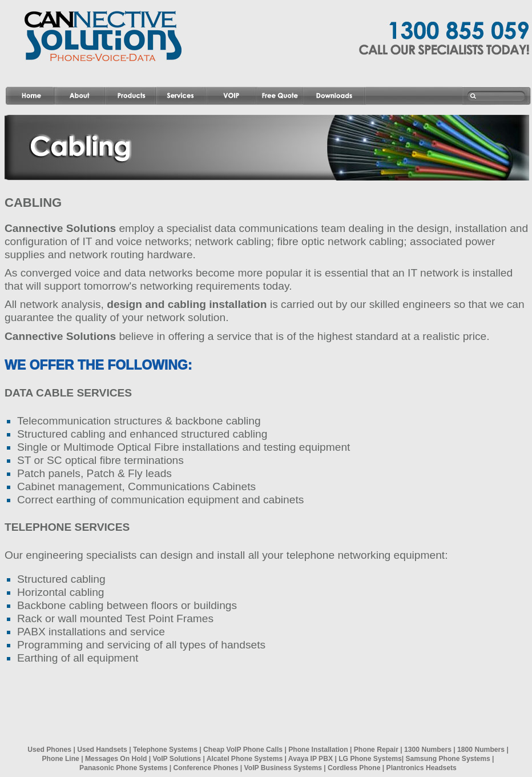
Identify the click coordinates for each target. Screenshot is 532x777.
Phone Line (61, 759)
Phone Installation (318, 750)
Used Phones (49, 750)
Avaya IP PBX (311, 759)
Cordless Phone (354, 768)
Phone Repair (376, 750)
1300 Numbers (428, 750)
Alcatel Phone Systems (245, 759)
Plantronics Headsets (422, 768)
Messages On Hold (116, 759)
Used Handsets (102, 750)
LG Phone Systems (370, 759)
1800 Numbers (481, 750)
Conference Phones (206, 768)
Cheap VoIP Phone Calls (243, 750)
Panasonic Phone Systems (123, 768)
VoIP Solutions (177, 759)
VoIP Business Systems (283, 768)
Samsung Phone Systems (448, 759)
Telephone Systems (165, 750)
